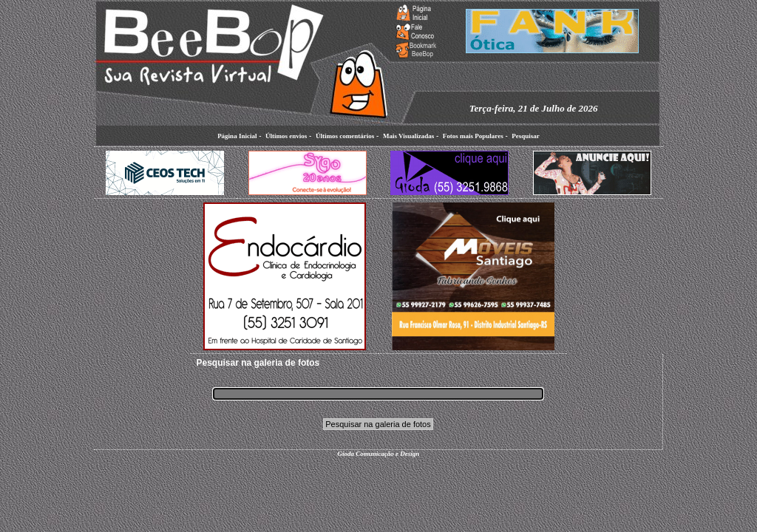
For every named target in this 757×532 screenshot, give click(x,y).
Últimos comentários (345, 136)
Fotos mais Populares (473, 136)
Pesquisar (526, 136)
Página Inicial (237, 136)
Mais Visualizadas (408, 136)
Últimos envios (286, 136)
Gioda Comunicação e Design (379, 454)
